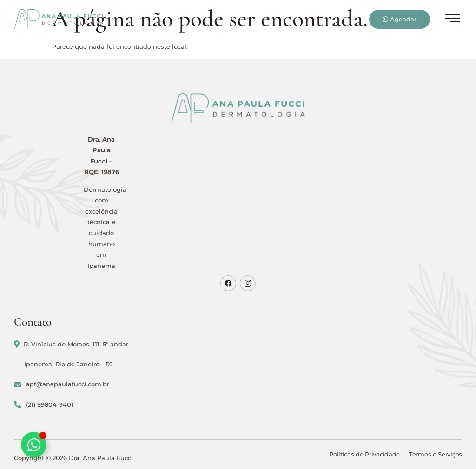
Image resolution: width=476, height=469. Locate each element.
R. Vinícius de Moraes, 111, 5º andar (71, 344)
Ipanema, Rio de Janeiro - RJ (69, 364)
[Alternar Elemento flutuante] (34, 445)
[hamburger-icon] (453, 20)
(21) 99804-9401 (44, 405)
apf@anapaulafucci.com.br (62, 384)
